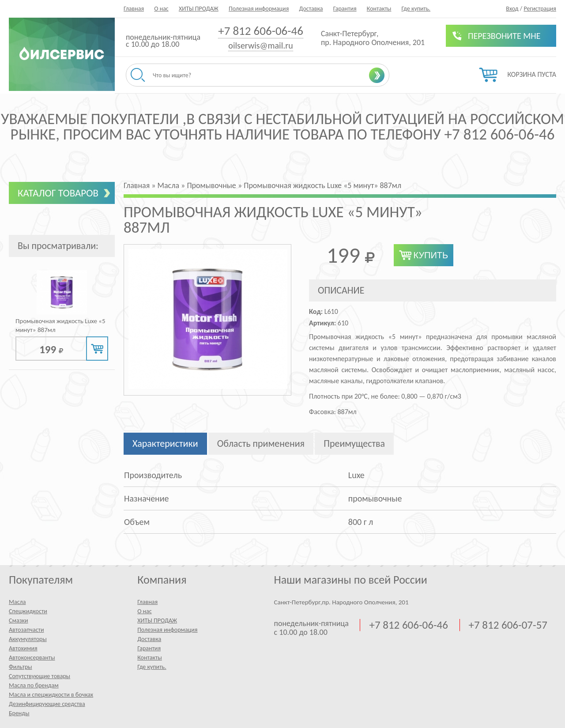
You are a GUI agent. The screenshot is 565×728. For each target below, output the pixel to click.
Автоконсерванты (32, 658)
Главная (134, 9)
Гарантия (345, 9)
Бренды (19, 713)
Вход (512, 9)
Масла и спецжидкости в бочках (51, 695)
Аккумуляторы (28, 639)
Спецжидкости (28, 611)
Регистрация (540, 9)
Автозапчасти (26, 630)
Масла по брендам (34, 685)
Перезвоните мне (504, 36)
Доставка (311, 9)
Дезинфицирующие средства (47, 704)
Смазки (19, 620)
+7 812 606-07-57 (508, 625)
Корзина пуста (532, 74)
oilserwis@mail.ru (260, 45)
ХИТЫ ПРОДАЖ (199, 9)
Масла (17, 602)
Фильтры (21, 667)
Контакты (379, 9)
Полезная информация (259, 9)
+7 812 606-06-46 (261, 31)
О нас (161, 9)
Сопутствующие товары (40, 676)
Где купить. (416, 9)
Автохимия (23, 648)
